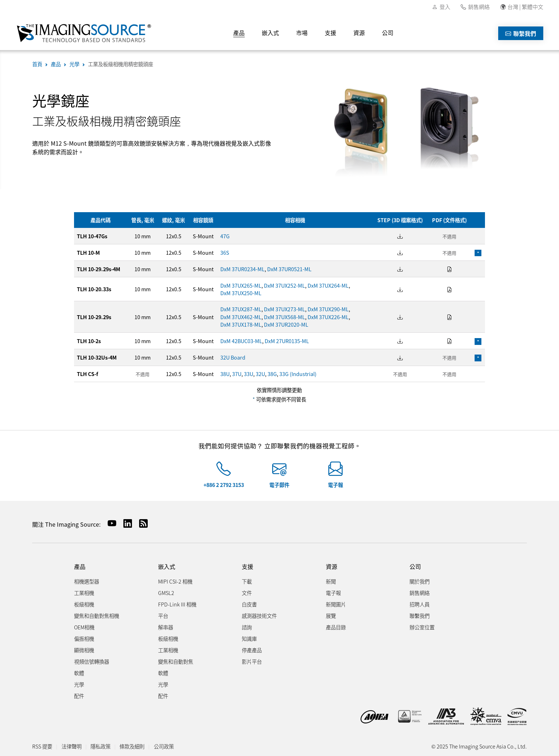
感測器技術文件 (259, 616)
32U (260, 374)
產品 (239, 33)
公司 (388, 33)
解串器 (166, 627)
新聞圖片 (336, 604)
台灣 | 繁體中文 (525, 7)
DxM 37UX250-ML (241, 293)
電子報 (335, 485)
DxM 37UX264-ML (328, 285)
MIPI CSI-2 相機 (175, 581)
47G (225, 236)
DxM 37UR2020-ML (286, 324)
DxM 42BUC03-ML (241, 341)
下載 (247, 581)
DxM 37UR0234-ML (242, 269)
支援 (330, 33)
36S (225, 252)
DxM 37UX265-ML (241, 285)
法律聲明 (72, 746)
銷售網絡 (479, 7)
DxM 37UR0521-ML (289, 269)
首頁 (37, 64)
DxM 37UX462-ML (241, 317)
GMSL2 (166, 593)
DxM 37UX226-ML (328, 317)
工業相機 (84, 593)
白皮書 (249, 604)
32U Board (233, 357)
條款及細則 (132, 746)
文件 (247, 593)
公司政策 (164, 746)
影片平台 (252, 661)
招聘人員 (420, 604)
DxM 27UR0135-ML (287, 341)
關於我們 (420, 581)
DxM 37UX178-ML (241, 324)
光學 (74, 64)
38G (272, 374)
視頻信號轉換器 (92, 661)
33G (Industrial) (298, 374)
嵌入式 (270, 33)
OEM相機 (84, 627)
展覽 (331, 616)
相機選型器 (87, 581)
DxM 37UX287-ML (241, 309)
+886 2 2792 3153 (224, 485)
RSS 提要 (42, 746)
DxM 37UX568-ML (285, 317)
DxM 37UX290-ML (328, 309)
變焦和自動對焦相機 (97, 616)
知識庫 (249, 638)
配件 (79, 696)
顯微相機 (84, 650)
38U (225, 374)
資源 (359, 33)
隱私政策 (100, 746)
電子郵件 (279, 485)
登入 (445, 7)
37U (237, 374)
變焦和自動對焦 (176, 661)
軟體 (79, 673)
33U (249, 374)
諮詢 (247, 627)
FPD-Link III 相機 (177, 604)
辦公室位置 (422, 627)
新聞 (331, 581)
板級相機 (84, 604)
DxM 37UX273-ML (285, 309)
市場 (302, 33)
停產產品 (252, 650)
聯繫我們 (521, 33)
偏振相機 (84, 638)
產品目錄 (336, 627)
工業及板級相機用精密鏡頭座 (121, 64)
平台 (163, 616)
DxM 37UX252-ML (285, 285)
